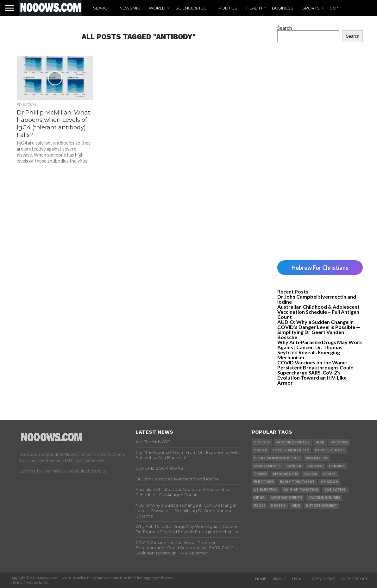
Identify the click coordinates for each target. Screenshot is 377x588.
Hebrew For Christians (320, 268)
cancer (294, 466)
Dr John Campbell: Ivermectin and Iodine (317, 299)
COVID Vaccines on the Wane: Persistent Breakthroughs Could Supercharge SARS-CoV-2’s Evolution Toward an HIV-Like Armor (315, 372)
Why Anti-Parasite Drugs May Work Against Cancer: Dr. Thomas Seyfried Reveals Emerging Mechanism (320, 350)
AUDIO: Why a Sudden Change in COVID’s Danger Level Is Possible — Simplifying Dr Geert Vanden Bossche (319, 329)
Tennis (260, 474)
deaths (278, 506)
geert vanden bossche (277, 458)
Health (254, 8)
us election (266, 490)
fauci (259, 506)
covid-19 (262, 442)
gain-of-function (301, 490)
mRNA (259, 498)
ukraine (337, 466)
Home (261, 579)
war (320, 442)
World (157, 8)
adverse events (286, 498)
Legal (298, 579)
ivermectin (317, 458)
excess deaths (330, 450)
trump (261, 450)
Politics (228, 8)
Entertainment (322, 506)
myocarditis (286, 474)
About (279, 579)
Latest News (322, 579)
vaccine (315, 466)
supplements (267, 466)
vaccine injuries (324, 498)
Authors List (354, 579)
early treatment (297, 482)
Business (283, 8)
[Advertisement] (320, 151)
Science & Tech (192, 8)
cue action (335, 490)
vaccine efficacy (293, 442)
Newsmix (130, 8)
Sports (311, 8)
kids (296, 506)
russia (311, 474)
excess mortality (291, 450)
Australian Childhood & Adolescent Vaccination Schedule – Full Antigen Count (318, 312)
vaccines (339, 442)
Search (102, 8)
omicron (329, 482)
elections (264, 482)
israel (329, 474)
